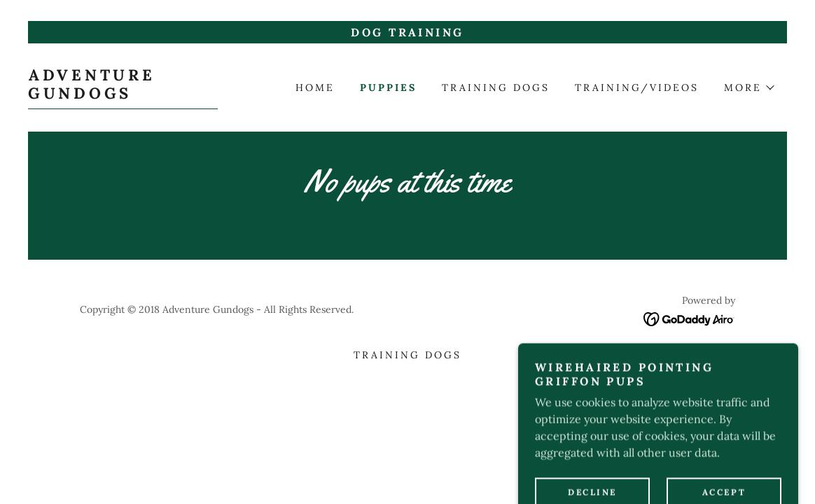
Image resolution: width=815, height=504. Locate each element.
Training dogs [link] (496, 87)
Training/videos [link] (637, 87)
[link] (123, 94)
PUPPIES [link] (388, 87)
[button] (748, 87)
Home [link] (315, 87)
